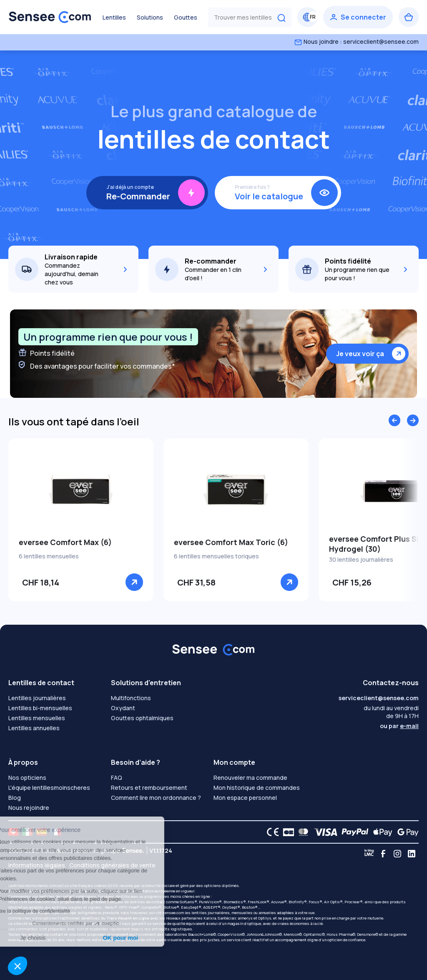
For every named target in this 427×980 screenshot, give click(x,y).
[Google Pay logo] (406, 832)
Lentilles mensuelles (37, 718)
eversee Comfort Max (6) (65, 542)
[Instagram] (397, 854)
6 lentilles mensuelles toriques (216, 556)
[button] (18, 966)
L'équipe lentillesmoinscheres (49, 788)
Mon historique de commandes (257, 788)
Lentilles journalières (37, 698)
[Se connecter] (358, 17)
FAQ (117, 778)
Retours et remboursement (149, 788)
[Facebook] (383, 854)
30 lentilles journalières (361, 559)
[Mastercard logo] (302, 832)
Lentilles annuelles (34, 728)
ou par (399, 726)
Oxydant (123, 708)
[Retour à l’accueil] (50, 17)
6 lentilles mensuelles (49, 556)
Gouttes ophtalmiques (142, 718)
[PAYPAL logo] (353, 832)
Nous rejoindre (29, 808)
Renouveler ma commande (250, 778)
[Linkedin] (412, 854)
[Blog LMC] (369, 854)
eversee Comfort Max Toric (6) (231, 542)
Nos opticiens (27, 778)
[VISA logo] (323, 832)
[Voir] (134, 582)
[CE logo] (271, 832)
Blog (15, 798)
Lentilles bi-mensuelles (40, 708)
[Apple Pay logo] (381, 832)
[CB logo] (286, 832)
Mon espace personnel (245, 798)
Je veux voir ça (360, 354)
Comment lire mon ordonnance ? (156, 798)
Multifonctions (131, 698)
